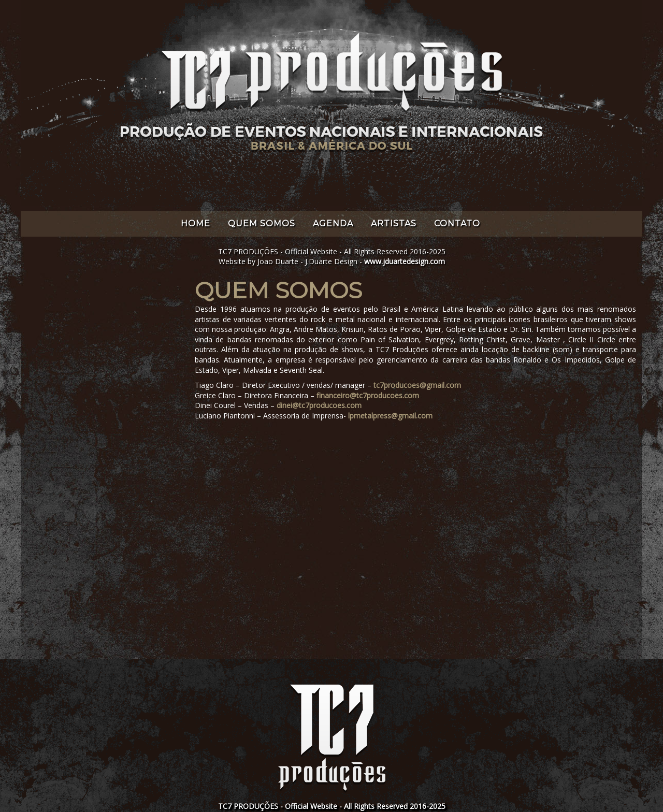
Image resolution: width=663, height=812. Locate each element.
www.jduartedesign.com (405, 261)
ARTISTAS (394, 223)
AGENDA (333, 223)
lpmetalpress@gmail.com (390, 416)
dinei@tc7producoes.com (319, 405)
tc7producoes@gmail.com (417, 385)
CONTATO (457, 223)
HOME (196, 223)
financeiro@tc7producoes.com (368, 395)
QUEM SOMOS (262, 223)
